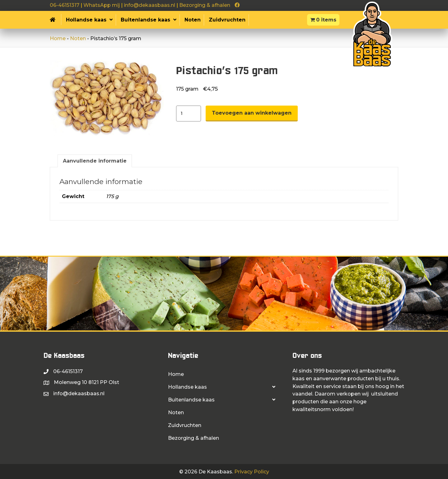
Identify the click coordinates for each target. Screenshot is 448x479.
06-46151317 (65, 5)
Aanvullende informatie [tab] (95, 161)
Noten (78, 38)
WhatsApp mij (102, 5)
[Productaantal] (189, 114)
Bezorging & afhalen (205, 5)
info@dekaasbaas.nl (149, 5)
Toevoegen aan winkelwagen (252, 113)
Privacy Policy (252, 472)
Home (58, 38)
